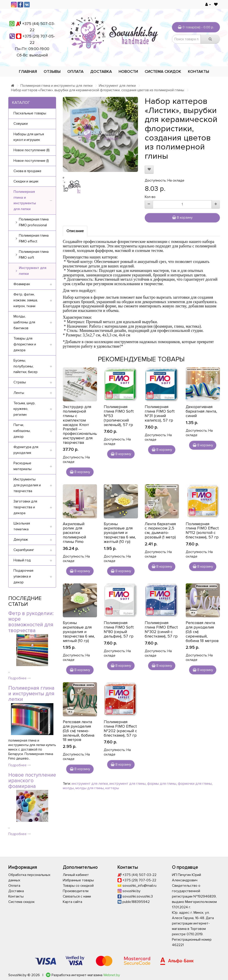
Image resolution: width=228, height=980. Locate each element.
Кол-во (150, 197)
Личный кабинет (76, 875)
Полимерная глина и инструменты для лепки (56, 86)
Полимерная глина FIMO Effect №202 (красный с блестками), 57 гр (120, 728)
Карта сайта (72, 902)
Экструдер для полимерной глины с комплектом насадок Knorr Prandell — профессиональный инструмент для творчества (81, 424)
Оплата (75, 71)
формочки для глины (195, 784)
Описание (75, 231)
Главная (28, 71)
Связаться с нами (77, 896)
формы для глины (162, 784)
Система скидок (163, 71)
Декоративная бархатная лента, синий (201, 411)
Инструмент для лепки (117, 86)
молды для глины (90, 788)
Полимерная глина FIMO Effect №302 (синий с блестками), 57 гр (161, 629)
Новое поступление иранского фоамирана (32, 781)
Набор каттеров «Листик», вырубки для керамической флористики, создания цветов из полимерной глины (98, 90)
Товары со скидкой (78, 886)
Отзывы (52, 71)
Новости (128, 71)
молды (68, 788)
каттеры (112, 788)
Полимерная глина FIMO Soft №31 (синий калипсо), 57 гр (160, 413)
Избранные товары (78, 880)
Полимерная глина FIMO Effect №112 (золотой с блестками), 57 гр (202, 530)
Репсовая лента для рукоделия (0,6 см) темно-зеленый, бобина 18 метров (79, 731)
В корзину (182, 218)
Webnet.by (112, 975)
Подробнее (20, 678)
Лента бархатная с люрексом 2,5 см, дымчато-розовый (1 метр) (160, 530)
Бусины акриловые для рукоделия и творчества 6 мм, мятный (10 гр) (79, 632)
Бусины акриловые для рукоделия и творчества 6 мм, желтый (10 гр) (120, 533)
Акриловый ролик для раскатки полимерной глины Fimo (74, 533)
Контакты (199, 71)
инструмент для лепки (90, 784)
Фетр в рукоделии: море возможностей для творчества (31, 622)
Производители (76, 891)
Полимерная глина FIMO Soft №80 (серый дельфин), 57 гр (119, 629)
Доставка (101, 71)
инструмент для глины (128, 784)
